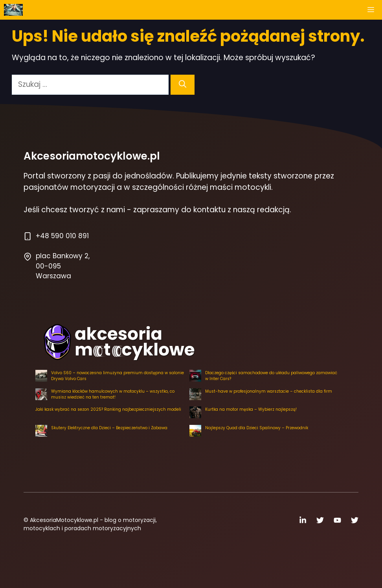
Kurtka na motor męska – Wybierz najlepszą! (251, 409)
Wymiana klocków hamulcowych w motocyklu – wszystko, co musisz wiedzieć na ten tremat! (113, 394)
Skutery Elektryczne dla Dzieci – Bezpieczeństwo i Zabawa (109, 428)
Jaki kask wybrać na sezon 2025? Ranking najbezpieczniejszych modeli (108, 409)
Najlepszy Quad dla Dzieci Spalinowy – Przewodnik (257, 428)
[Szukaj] (183, 85)
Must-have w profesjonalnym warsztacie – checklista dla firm (269, 391)
